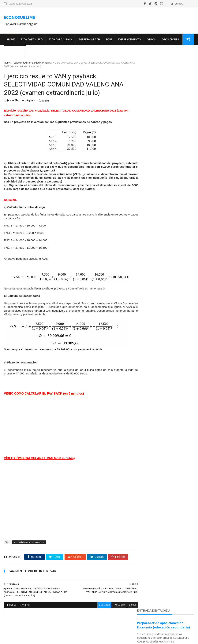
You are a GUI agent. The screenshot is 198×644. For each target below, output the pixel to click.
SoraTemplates (117, 639)
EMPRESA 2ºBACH (89, 40)
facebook (112, 619)
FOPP (109, 40)
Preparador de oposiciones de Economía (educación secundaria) (163, 78)
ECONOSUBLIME (19, 18)
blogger (97, 619)
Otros (151, 40)
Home (11, 40)
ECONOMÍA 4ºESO (31, 40)
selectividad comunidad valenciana (33, 63)
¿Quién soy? (15, 51)
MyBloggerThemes (138, 639)
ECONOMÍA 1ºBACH (60, 40)
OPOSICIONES (170, 40)
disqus (126, 619)
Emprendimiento (129, 40)
